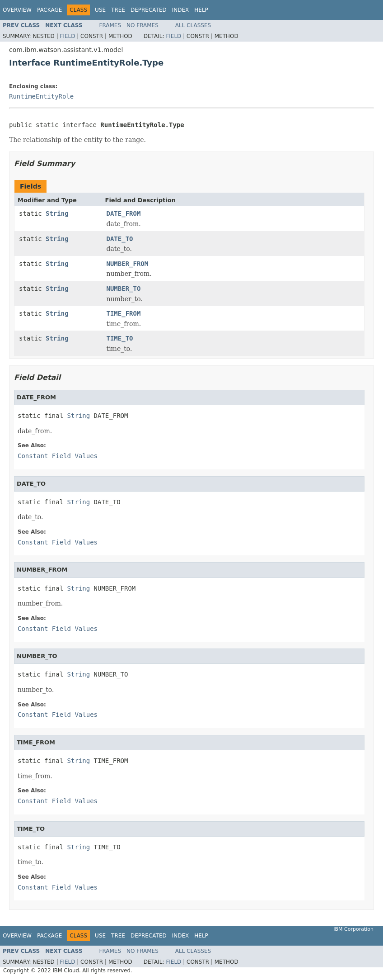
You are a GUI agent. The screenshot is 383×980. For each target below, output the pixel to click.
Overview (17, 10)
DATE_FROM (124, 213)
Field (67, 36)
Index (181, 10)
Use (100, 10)
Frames (110, 25)
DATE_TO (120, 239)
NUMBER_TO (124, 289)
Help (201, 10)
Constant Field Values (58, 456)
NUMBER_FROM (128, 264)
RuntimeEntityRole (41, 96)
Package (49, 10)
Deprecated (149, 10)
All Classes (193, 25)
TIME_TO (120, 338)
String (57, 213)
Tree (118, 10)
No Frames (142, 25)
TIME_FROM (124, 313)
